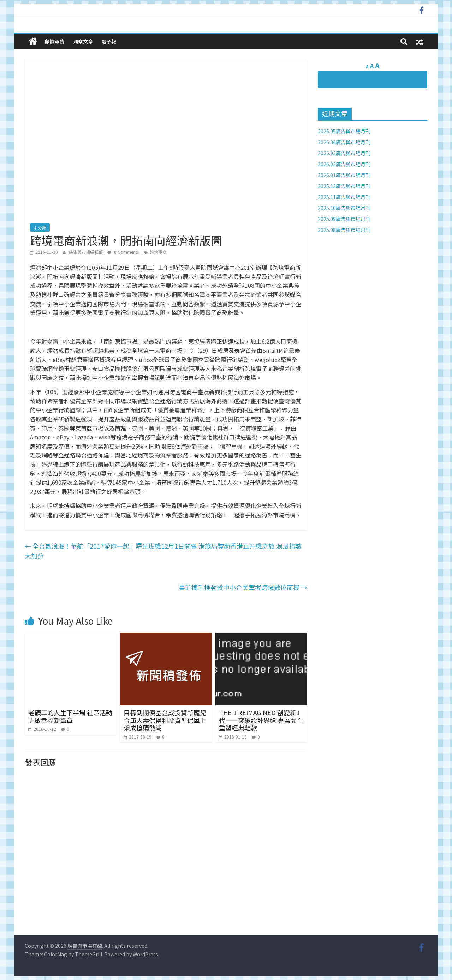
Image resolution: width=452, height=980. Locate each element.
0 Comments (123, 252)
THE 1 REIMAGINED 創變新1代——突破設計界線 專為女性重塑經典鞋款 (261, 720)
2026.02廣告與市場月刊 (344, 164)
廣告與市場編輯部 (86, 252)
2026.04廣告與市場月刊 (344, 142)
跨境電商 (158, 252)
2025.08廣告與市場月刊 (344, 230)
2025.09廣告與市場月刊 (344, 219)
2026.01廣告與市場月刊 (344, 175)
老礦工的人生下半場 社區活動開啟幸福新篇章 (70, 716)
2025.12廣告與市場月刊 (344, 186)
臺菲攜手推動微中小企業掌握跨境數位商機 (243, 587)
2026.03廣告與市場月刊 (344, 153)
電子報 (109, 41)
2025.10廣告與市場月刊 (344, 208)
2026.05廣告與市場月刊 (344, 131)
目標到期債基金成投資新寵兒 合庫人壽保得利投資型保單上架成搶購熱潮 (165, 720)
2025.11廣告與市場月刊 (344, 197)
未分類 (40, 227)
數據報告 (55, 41)
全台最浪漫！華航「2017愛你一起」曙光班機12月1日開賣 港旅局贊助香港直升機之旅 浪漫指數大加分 (163, 551)
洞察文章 (83, 41)
